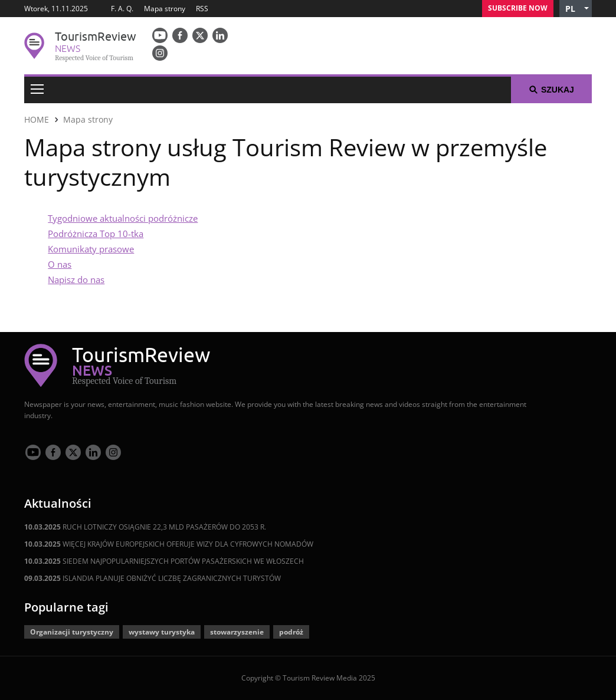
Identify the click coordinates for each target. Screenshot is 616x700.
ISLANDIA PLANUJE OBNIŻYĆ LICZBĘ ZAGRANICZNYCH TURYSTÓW (153, 578)
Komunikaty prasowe (91, 249)
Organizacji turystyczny (72, 632)
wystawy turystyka (162, 632)
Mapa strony (165, 9)
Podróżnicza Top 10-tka (96, 234)
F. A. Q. (122, 9)
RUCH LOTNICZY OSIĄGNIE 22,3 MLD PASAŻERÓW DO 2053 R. (145, 527)
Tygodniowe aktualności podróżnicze (123, 218)
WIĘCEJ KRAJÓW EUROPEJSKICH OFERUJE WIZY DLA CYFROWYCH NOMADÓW (169, 544)
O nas (60, 264)
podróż (291, 632)
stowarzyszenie (237, 632)
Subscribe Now (518, 8)
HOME (37, 119)
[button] (576, 9)
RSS (202, 9)
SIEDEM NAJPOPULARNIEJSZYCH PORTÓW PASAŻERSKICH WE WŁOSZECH (164, 561)
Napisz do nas (76, 280)
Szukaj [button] (551, 90)
